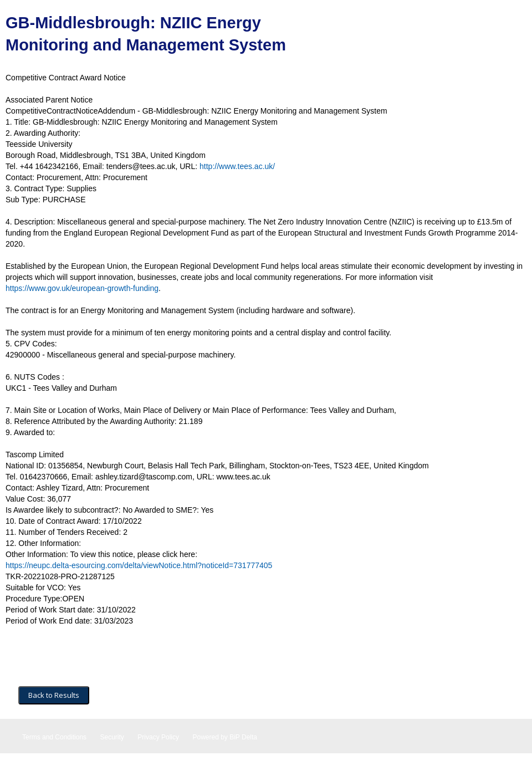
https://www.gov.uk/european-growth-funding (82, 288)
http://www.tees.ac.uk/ (237, 166)
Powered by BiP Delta (225, 737)
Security (112, 737)
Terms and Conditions (54, 737)
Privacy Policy (158, 737)
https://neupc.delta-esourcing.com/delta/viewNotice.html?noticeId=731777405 (139, 565)
